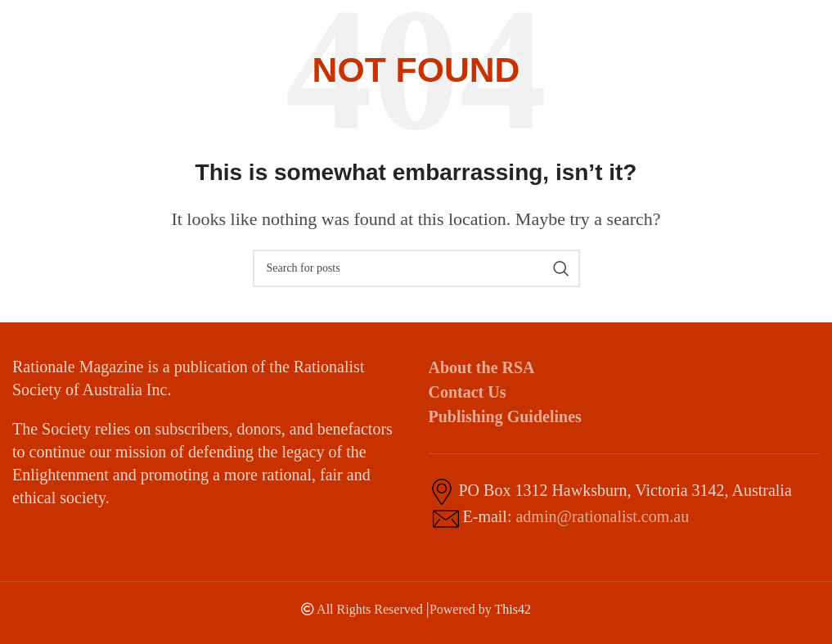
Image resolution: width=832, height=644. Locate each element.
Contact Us (468, 392)
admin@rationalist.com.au (602, 516)
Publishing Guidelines (505, 417)
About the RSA (482, 367)
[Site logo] (61, 23)
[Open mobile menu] (790, 25)
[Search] (416, 268)
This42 (513, 609)
